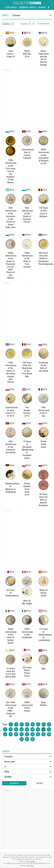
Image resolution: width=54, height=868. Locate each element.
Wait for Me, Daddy (27, 602)
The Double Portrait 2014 (27, 412)
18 (5, 734)
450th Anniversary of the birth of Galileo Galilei (11, 636)
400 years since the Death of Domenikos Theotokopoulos (43, 258)
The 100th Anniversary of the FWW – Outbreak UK (11, 709)
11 (16, 729)
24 (38, 734)
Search (42, 7)
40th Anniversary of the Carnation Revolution (11, 447)
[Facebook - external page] (48, 7)
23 (33, 734)
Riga (43, 669)
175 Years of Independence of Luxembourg (43, 635)
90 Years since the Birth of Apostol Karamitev (43, 500)
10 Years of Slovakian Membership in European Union (27, 450)
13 (27, 729)
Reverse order (44, 24)
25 (43, 734)
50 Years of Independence (11, 593)
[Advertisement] (27, 99)
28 (27, 739)
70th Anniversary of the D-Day (43, 412)
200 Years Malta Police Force (27, 672)
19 (11, 734)
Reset (40, 783)
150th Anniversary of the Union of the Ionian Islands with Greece (11, 372)
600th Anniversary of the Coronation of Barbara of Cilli (43, 156)
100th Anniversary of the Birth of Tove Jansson (27, 260)
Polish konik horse (43, 444)
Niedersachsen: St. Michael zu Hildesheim (11, 488)
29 (33, 739)
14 (33, 729)
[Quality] (27, 777)
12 (22, 729)
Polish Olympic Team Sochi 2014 (27, 489)
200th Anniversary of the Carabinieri (27, 633)
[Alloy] (27, 772)
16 (43, 729)
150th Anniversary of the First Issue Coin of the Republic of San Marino (11, 171)
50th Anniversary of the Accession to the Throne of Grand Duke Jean (11, 218)
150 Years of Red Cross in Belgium (43, 212)
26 (49, 734)
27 (22, 739)
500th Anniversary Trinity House (27, 707)
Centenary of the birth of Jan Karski (43, 367)
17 (49, 729)
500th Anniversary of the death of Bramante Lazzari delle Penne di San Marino (11, 265)
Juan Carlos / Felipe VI (11, 54)
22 (27, 734)
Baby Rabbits (43, 704)
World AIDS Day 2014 (27, 54)
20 (16, 734)
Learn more (30, 866)
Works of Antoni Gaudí (43, 593)
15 (38, 729)
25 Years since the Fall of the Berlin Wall (11, 673)
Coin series (11, 7)
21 (22, 734)
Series (5, 15)
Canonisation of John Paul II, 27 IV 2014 (11, 412)
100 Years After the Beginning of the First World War (27, 370)
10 (11, 729)
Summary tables (28, 7)
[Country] (27, 756)
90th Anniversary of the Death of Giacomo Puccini (27, 215)
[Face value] (27, 767)
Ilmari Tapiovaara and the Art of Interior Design (43, 58)
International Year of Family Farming (27, 154)
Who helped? (31, 861)
